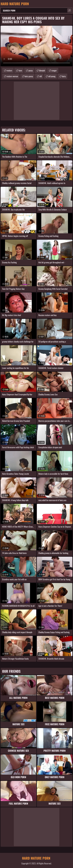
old (41, 76)
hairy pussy (29, 76)
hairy (64, 76)
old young (52, 76)
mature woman (12, 76)
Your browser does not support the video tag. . (36, 46)
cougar (54, 70)
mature (9, 70)
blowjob (42, 70)
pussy (31, 70)
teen (20, 70)
